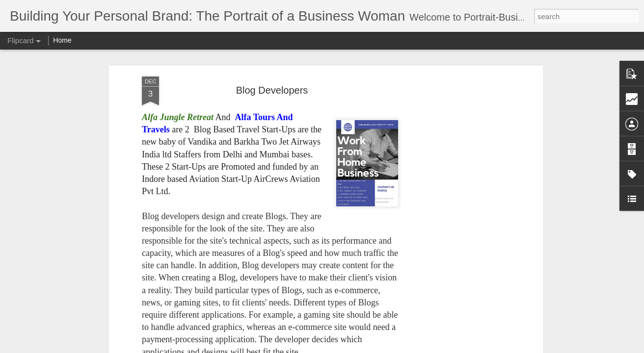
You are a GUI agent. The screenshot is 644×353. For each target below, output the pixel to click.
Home (62, 40)
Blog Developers (272, 87)
